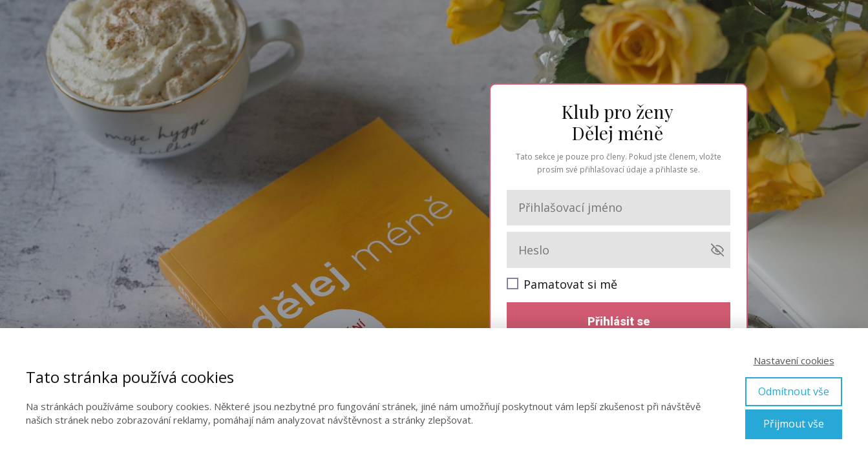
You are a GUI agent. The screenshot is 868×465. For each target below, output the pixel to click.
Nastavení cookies (794, 360)
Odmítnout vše (794, 391)
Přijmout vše (794, 424)
